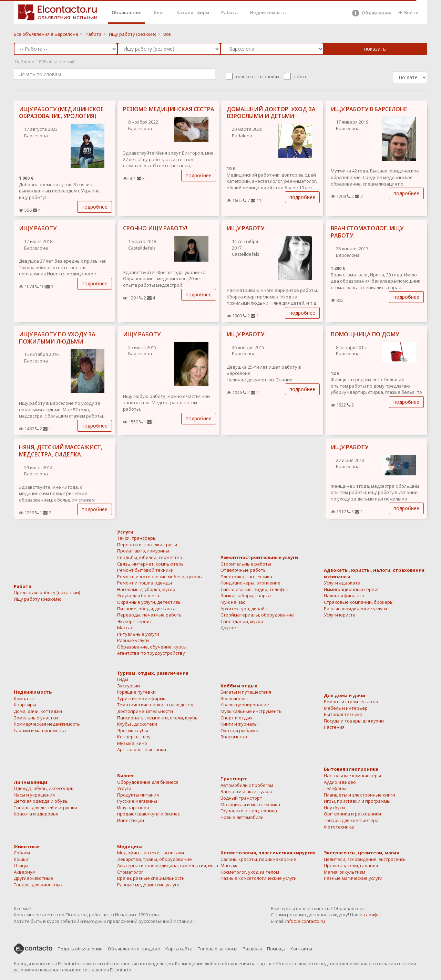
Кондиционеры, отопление (250, 583)
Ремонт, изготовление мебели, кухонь (160, 577)
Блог (159, 12)
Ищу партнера (133, 808)
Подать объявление (80, 949)
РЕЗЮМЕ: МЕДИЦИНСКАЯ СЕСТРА (169, 109)
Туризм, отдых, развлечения (153, 673)
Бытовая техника (343, 714)
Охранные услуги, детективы (149, 602)
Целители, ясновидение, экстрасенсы (365, 859)
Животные (27, 846)
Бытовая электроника (351, 769)
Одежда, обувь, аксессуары (44, 788)
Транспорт (234, 779)
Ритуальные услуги (138, 634)
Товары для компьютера (351, 820)
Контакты (301, 949)
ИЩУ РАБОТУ (38, 228)
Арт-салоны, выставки (142, 749)
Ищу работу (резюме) (37, 599)
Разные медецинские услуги (148, 885)
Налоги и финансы (344, 596)
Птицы (21, 865)
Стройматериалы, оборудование (257, 615)
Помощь (276, 949)
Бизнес (126, 776)
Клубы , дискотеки (137, 724)
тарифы (372, 915)
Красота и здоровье (36, 814)
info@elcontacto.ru (305, 921)
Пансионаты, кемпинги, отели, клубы (158, 718)
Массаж (125, 628)
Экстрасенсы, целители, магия (361, 853)
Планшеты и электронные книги (360, 795)
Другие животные (33, 878)
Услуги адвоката (342, 583)
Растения (334, 727)
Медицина (130, 846)
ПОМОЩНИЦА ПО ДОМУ (365, 334)
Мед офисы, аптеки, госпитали (151, 853)
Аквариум (25, 872)
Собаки (22, 853)
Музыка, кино (132, 743)
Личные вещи (30, 782)
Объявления (127, 12)
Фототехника (339, 827)
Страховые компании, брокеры (359, 602)
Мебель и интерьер (346, 708)
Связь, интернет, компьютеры (151, 564)
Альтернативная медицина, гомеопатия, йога (168, 865)
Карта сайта (179, 949)
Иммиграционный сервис (352, 589)
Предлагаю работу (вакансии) (47, 592)
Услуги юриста (340, 615)
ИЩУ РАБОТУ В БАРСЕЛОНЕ (369, 109)
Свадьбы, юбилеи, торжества (150, 557)
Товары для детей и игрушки (45, 808)
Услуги (125, 532)
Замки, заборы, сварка (246, 596)
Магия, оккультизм (345, 872)
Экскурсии (129, 686)
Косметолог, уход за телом (250, 872)
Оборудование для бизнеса (148, 782)
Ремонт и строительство (351, 702)
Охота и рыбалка (239, 730)
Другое (228, 628)
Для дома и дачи (345, 695)
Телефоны (335, 788)
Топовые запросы (218, 949)
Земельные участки (36, 718)
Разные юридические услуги (355, 609)
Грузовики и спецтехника (249, 811)
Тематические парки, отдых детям (155, 705)
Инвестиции (131, 820)
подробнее (95, 207)
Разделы (252, 949)
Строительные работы (246, 564)
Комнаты (24, 698)
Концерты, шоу (134, 737)
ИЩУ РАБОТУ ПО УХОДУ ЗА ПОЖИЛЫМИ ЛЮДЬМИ (57, 338)
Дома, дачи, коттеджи (38, 711)
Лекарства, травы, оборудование (155, 859)
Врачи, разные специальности (151, 878)
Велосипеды (234, 698)
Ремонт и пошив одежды (145, 583)
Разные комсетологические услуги (259, 878)
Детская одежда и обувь (41, 801)
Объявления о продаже (134, 949)
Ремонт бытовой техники (145, 570)
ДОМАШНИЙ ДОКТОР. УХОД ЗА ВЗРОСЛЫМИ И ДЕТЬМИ (271, 113)
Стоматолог (130, 872)
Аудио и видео (340, 782)
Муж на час (233, 602)
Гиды (123, 679)
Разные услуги (133, 640)
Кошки (21, 859)
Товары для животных (38, 885)
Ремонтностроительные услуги (259, 557)
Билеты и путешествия (246, 692)
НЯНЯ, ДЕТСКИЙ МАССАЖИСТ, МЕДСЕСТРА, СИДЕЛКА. (61, 451)
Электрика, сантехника (246, 577)
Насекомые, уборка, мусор (146, 589)
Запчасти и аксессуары (246, 791)
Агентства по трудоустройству (151, 653)
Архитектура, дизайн (244, 609)
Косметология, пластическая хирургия (268, 853)
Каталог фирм (193, 12)
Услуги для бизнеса (138, 596)
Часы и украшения (34, 795)
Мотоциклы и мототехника (250, 804)
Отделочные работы (244, 570)
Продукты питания (138, 795)
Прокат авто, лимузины (143, 551)
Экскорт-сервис (134, 621)
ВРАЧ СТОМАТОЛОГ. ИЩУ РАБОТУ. (367, 232)
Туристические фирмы (142, 698)
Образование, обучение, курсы (152, 647)
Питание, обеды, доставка (146, 609)
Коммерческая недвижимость (47, 724)
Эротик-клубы (133, 730)
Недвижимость (268, 12)
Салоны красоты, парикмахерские (258, 859)
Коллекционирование (245, 705)
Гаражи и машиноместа (40, 730)
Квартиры (25, 705)
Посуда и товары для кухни (354, 721)
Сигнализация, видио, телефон (254, 589)
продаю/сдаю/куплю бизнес (148, 814)
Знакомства (234, 737)
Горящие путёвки (136, 692)
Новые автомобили (242, 817)
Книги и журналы (239, 724)
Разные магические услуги (353, 878)
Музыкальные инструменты (252, 711)
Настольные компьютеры (352, 776)
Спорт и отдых (237, 718)
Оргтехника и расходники (352, 814)
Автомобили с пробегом (247, 785)
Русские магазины (137, 801)
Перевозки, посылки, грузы (147, 545)
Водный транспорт (241, 798)
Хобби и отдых (239, 686)
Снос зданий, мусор (242, 621)
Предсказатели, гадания (351, 865)
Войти (408, 12)
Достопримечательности (145, 711)
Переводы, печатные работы (150, 615)
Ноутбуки (334, 808)
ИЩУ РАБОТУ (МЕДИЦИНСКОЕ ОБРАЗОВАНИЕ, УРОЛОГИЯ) (61, 113)
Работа (229, 12)
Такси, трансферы (137, 538)
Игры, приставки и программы (357, 801)
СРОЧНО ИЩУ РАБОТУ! (155, 228)
